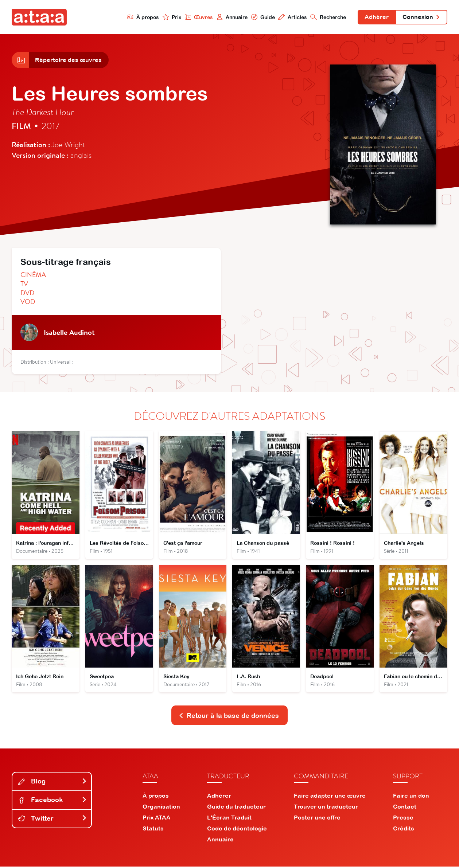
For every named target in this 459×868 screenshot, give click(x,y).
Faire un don (411, 797)
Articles (292, 17)
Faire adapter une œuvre (330, 797)
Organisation (161, 808)
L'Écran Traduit (229, 819)
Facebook (52, 801)
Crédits (404, 830)
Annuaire (231, 17)
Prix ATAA (157, 819)
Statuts (153, 830)
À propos (142, 17)
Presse (403, 819)
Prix (171, 17)
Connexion (421, 17)
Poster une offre (317, 819)
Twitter (52, 820)
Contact (405, 808)
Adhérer (376, 17)
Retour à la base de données (229, 717)
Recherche (328, 17)
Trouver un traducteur (326, 808)
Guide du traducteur (236, 808)
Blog (52, 783)
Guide (262, 17)
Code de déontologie (237, 830)
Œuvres (198, 17)
